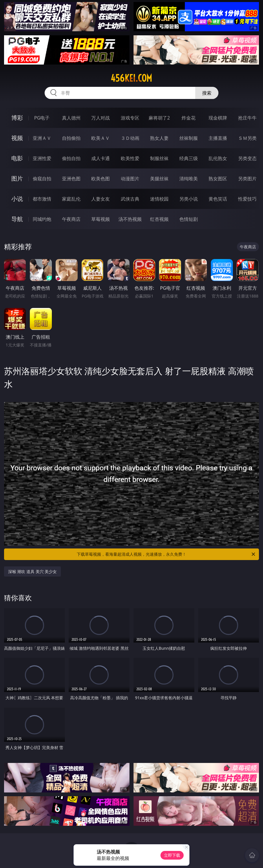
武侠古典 (130, 199)
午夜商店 (71, 219)
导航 (17, 219)
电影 (17, 158)
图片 (17, 178)
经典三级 (189, 158)
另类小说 (189, 199)
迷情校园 (159, 199)
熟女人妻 (159, 138)
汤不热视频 (130, 219)
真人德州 (71, 118)
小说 (17, 199)
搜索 (207, 93)
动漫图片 (130, 179)
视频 (17, 138)
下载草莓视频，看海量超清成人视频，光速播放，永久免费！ (166, 554)
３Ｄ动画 (130, 138)
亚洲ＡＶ (42, 138)
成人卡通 (101, 158)
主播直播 (218, 138)
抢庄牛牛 (247, 118)
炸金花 (189, 118)
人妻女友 (101, 199)
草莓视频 (101, 219)
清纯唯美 (189, 179)
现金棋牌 (218, 118)
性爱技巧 (247, 199)
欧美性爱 (130, 158)
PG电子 (42, 118)
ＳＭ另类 (247, 138)
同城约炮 (42, 219)
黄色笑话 (218, 199)
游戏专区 (130, 118)
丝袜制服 (189, 138)
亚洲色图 (71, 179)
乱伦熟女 (218, 158)
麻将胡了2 (159, 118)
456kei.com (131, 78)
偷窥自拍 (42, 179)
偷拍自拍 (71, 158)
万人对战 (101, 118)
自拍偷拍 (71, 138)
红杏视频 (159, 219)
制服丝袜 (159, 158)
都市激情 (42, 199)
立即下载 (172, 855)
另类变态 (247, 158)
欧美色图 (101, 179)
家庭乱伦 (71, 199)
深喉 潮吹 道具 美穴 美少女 (33, 571)
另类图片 (247, 179)
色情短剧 (189, 219)
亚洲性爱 (42, 158)
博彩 (17, 118)
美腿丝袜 (159, 179)
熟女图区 (218, 179)
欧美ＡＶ (101, 138)
